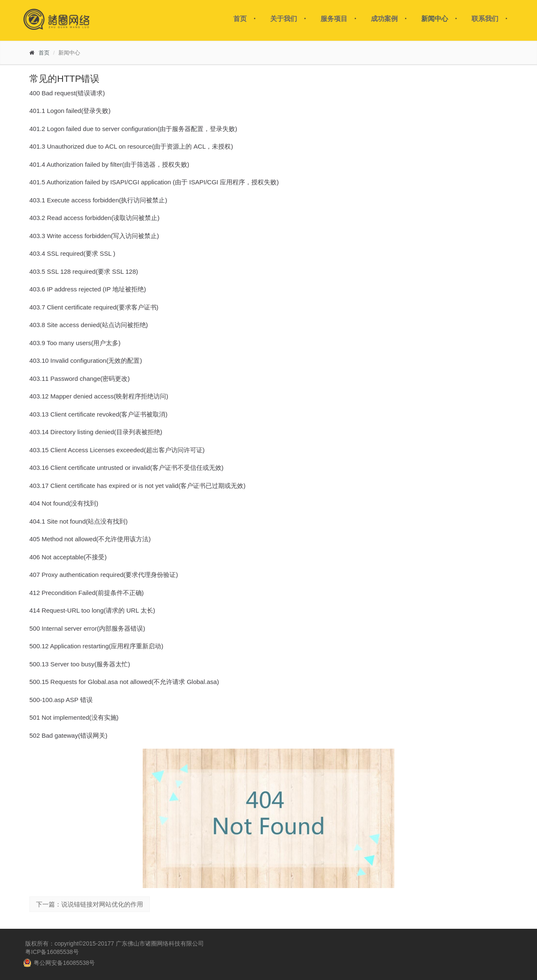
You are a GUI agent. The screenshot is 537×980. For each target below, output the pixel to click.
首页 (240, 19)
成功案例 (384, 19)
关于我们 (284, 19)
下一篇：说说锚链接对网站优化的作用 (90, 904)
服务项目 (334, 19)
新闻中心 (435, 19)
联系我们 (485, 19)
